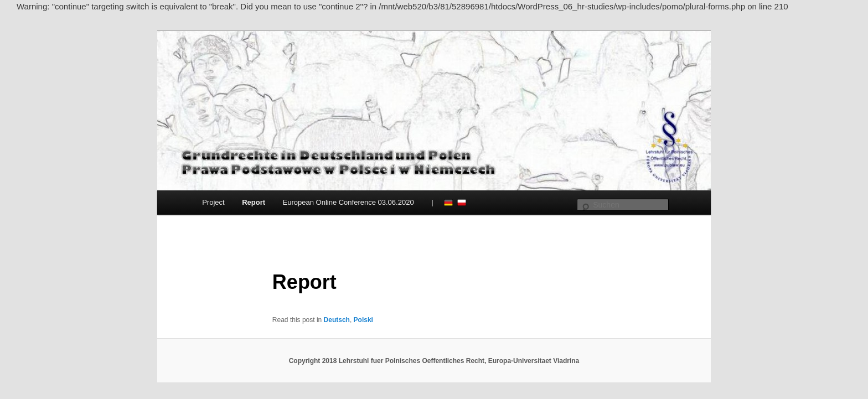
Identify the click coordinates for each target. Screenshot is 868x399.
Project (213, 202)
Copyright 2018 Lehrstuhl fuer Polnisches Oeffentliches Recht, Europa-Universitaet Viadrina (434, 361)
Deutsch (448, 202)
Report (254, 202)
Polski (462, 202)
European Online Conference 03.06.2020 (348, 202)
